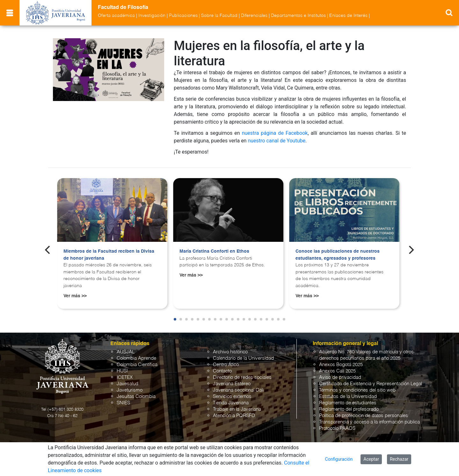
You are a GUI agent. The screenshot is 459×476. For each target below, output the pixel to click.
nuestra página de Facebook (275, 133)
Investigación (152, 16)
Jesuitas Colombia (136, 397)
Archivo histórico (230, 352)
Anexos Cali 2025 (337, 371)
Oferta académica (116, 16)
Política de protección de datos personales (364, 416)
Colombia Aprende (136, 358)
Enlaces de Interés (348, 16)
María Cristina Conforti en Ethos (214, 251)
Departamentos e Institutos (298, 16)
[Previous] (48, 250)
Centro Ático (226, 365)
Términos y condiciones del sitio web (357, 390)
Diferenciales (254, 16)
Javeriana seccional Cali (238, 390)
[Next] (411, 250)
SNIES (123, 403)
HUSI (122, 371)
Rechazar (399, 459)
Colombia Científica (137, 365)
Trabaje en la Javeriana (237, 409)
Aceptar (371, 459)
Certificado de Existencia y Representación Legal (371, 384)
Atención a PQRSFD (234, 416)
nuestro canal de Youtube (277, 141)
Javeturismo (130, 390)
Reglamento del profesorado (349, 409)
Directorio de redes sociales (242, 377)
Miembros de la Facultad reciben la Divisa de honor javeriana (109, 255)
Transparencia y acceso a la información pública (369, 422)
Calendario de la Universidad (243, 358)
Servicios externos (232, 397)
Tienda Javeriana (231, 403)
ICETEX (125, 377)
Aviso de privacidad (340, 377)
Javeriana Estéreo (232, 384)
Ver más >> (75, 296)
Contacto (222, 371)
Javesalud (127, 384)
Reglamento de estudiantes (348, 403)
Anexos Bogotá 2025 (341, 365)
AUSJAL (126, 352)
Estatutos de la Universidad (348, 397)
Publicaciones (183, 16)
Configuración (339, 459)
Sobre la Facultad (219, 16)
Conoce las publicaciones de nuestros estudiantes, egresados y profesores (338, 255)
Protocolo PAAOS (337, 428)
